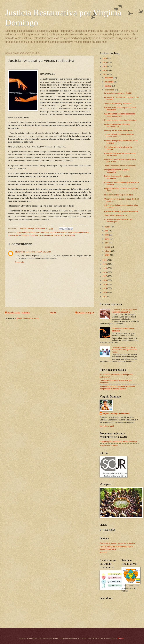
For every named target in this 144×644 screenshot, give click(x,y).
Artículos (103, 553)
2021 (105, 260)
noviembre (109, 82)
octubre (108, 86)
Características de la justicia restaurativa (121, 211)
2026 (105, 58)
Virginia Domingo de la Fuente (116, 413)
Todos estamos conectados (116, 215)
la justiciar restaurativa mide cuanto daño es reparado (52, 235)
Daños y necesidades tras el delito (119, 130)
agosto (108, 227)
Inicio (53, 313)
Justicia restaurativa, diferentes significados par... (117, 125)
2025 (105, 62)
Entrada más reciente (18, 313)
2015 (105, 284)
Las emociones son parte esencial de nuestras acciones (120, 115)
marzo (108, 247)
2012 (105, 296)
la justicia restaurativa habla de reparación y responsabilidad (42, 232)
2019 (105, 268)
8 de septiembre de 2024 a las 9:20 (36, 252)
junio (107, 235)
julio (107, 231)
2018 (105, 272)
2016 (105, 280)
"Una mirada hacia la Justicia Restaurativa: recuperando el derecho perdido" (117, 388)
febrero (108, 251)
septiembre (110, 90)
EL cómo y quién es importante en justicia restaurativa (124, 311)
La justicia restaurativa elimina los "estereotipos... (118, 220)
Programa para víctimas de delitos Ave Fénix (118, 442)
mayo (107, 239)
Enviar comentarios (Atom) (28, 318)
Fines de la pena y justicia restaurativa (120, 120)
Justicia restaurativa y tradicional (118, 103)
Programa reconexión (109, 445)
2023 (105, 70)
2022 (105, 74)
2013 (105, 292)
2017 (105, 276)
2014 (105, 288)
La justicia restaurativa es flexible (118, 93)
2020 (105, 264)
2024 (105, 66)
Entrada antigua (85, 313)
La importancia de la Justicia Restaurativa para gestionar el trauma (124, 350)
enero (107, 255)
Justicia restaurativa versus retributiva (120, 166)
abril (107, 243)
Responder (20, 262)
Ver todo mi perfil (107, 426)
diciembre (109, 78)
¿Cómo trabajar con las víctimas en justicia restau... (119, 135)
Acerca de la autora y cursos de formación (117, 543)
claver (18, 252)
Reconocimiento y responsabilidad (119, 195)
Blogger (121, 638)
